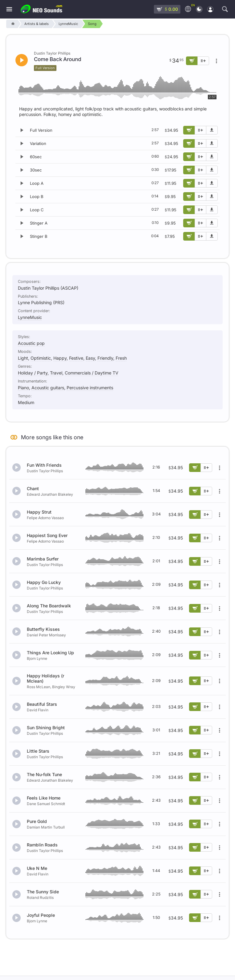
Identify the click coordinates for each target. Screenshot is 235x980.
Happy (60, 358)
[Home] (12, 24)
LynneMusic (30, 317)
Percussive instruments (90, 388)
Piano (23, 388)
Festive (76, 358)
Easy (90, 358)
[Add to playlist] (200, 130)
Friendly (105, 358)
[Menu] (9, 9)
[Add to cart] (189, 130)
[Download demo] (212, 130)
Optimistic (41, 358)
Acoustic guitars (48, 388)
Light (23, 358)
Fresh (121, 358)
